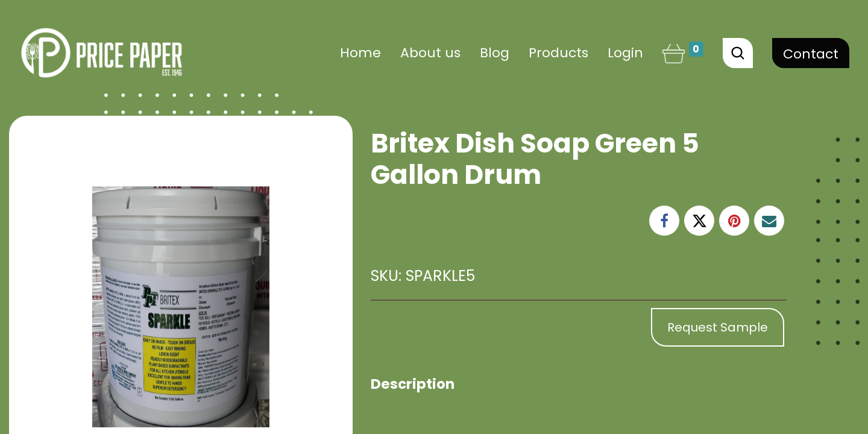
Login (625, 53)
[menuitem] (360, 53)
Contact (811, 54)
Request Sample (718, 327)
